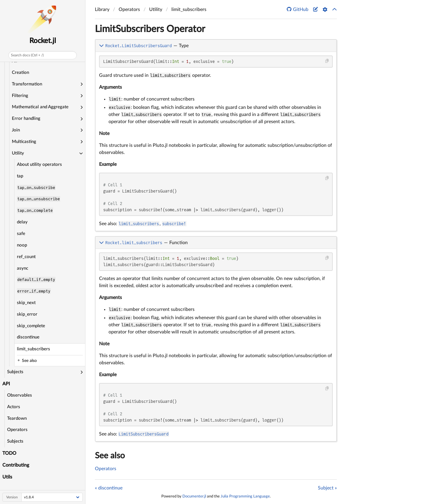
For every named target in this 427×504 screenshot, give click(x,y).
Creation (20, 73)
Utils (7, 477)
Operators (17, 430)
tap (20, 176)
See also (110, 456)
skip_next (26, 303)
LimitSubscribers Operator (150, 29)
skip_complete (31, 326)
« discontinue (109, 488)
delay (22, 222)
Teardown (17, 418)
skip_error (27, 314)
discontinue (28, 337)
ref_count (26, 257)
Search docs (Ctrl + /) (27, 55)
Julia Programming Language (245, 496)
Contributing (16, 465)
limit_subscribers (34, 349)
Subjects (15, 441)
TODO (9, 453)
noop (22, 245)
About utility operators (39, 164)
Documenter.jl (194, 496)
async (23, 268)
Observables (20, 395)
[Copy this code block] (327, 61)
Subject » (327, 488)
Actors (14, 407)
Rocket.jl (43, 41)
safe (21, 234)
